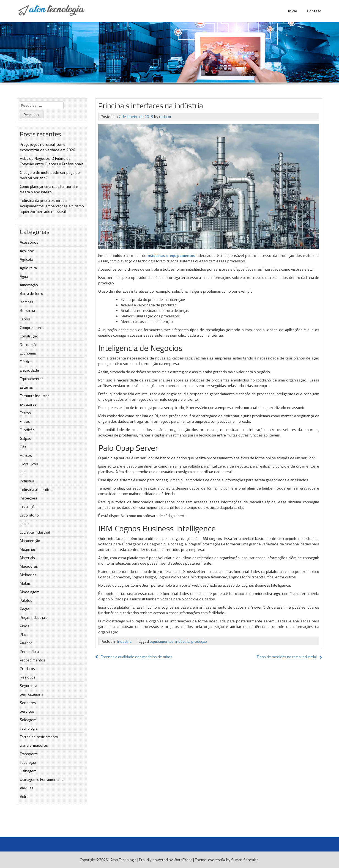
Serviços (27, 711)
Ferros (25, 413)
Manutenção (30, 541)
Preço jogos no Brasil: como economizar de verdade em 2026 (47, 147)
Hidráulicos (29, 464)
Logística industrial (35, 532)
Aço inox (27, 251)
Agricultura (28, 268)
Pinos (24, 626)
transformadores (34, 745)
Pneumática (29, 651)
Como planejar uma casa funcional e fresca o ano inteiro (49, 189)
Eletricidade (29, 370)
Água (24, 276)
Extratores (28, 404)
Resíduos (28, 677)
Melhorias (28, 575)
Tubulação (28, 762)
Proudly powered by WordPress (166, 860)
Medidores (29, 566)
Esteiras (26, 387)
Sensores (28, 703)
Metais (25, 583)
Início (293, 11)
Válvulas (27, 788)
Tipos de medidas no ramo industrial (287, 657)
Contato (314, 11)
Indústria (27, 481)
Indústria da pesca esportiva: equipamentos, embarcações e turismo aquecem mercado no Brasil (52, 206)
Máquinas (28, 549)
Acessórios (29, 242)
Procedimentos (32, 660)
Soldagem (28, 720)
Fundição (27, 430)
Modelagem (30, 592)
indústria (182, 641)
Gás (23, 447)
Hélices (26, 455)
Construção (29, 336)
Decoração (29, 344)
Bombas (27, 302)
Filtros (25, 421)
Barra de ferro (32, 293)
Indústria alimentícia (36, 489)
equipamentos (162, 641)
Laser (24, 524)
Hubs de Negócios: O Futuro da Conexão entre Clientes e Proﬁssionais (52, 161)
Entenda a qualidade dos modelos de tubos (134, 657)
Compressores (32, 327)
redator (165, 116)
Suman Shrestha (245, 860)
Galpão (26, 438)
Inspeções (28, 498)
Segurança (28, 686)
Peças (25, 609)
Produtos (27, 668)
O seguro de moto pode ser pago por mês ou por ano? (50, 175)
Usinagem (28, 771)
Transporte (29, 754)
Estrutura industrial (35, 396)
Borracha (27, 310)
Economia (28, 353)
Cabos (25, 319)
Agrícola (26, 259)
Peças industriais (34, 617)
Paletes (26, 600)
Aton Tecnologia (123, 860)
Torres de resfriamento (39, 737)
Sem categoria (32, 694)
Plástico (26, 643)
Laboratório (29, 515)
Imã (23, 472)
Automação (29, 285)
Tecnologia (29, 728)
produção (199, 641)
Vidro (24, 796)
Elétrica (26, 362)
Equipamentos (32, 379)
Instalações (29, 506)
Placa (24, 634)
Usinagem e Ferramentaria (42, 779)
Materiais (27, 558)
